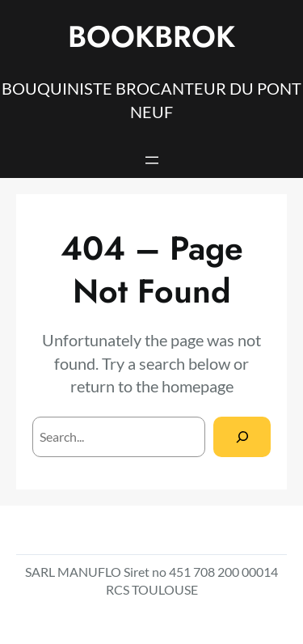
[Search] (242, 436)
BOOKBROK (151, 37)
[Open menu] (152, 160)
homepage (198, 386)
